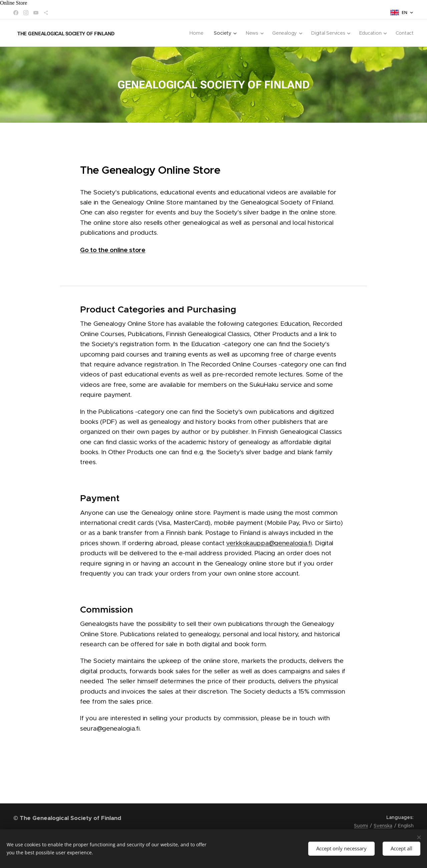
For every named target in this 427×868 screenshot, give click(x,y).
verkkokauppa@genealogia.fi (269, 543)
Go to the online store (113, 250)
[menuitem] (197, 33)
